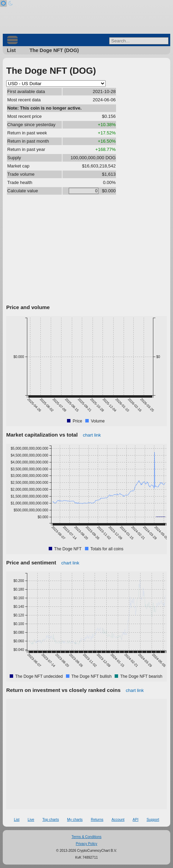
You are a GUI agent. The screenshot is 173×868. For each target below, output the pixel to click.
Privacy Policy (86, 844)
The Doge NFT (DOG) (54, 50)
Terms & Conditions (86, 837)
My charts (75, 820)
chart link (92, 435)
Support (153, 820)
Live (31, 820)
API (136, 820)
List (11, 50)
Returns (97, 820)
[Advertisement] (86, 251)
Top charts (51, 820)
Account (118, 820)
